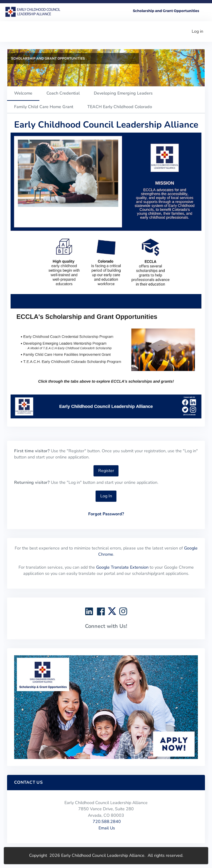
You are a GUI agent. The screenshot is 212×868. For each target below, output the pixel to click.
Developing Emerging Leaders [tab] (123, 93)
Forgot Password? (106, 514)
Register (106, 471)
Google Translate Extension (122, 567)
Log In (106, 496)
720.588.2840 (107, 821)
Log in (197, 31)
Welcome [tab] (23, 93)
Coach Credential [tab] (63, 93)
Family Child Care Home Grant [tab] (44, 107)
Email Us (107, 828)
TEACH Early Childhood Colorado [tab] (120, 107)
